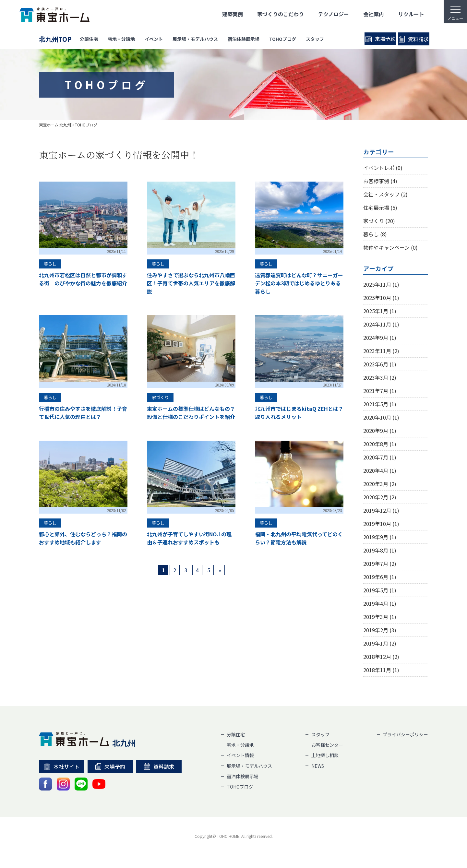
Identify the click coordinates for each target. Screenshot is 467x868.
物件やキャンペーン (390, 247)
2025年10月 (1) (381, 298)
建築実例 (233, 14)
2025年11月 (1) (381, 284)
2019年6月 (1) (380, 577)
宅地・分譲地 (121, 39)
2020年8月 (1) (380, 444)
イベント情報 (240, 755)
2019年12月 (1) (381, 510)
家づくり (379, 221)
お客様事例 (380, 181)
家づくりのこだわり (281, 14)
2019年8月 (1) (380, 550)
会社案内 (374, 14)
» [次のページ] (220, 570)
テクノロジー (334, 14)
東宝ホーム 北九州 (55, 125)
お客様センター (327, 745)
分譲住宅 (89, 39)
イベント (154, 39)
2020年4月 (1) (380, 470)
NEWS (318, 766)
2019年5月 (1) (380, 590)
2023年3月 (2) (380, 377)
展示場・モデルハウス (195, 39)
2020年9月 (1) (380, 431)
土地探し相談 (325, 755)
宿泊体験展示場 (244, 39)
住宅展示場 (380, 208)
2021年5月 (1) (380, 404)
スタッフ (315, 39)
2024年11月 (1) (381, 324)
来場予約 (359, 39)
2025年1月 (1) (380, 311)
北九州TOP (55, 39)
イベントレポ (383, 168)
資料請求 (411, 39)
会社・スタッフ (385, 194)
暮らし (375, 234)
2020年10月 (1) (381, 417)
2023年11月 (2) (381, 351)
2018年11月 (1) (381, 670)
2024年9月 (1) (380, 338)
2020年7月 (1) (380, 457)
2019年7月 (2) (380, 564)
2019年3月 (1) (380, 617)
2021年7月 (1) (380, 391)
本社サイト (62, 767)
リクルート (411, 14)
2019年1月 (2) (380, 643)
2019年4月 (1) (380, 603)
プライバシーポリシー (405, 734)
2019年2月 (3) (380, 630)
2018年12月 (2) (381, 657)
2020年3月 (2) (380, 484)
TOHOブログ (283, 39)
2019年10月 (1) (381, 524)
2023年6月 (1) (380, 364)
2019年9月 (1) (380, 537)
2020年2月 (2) (380, 497)
